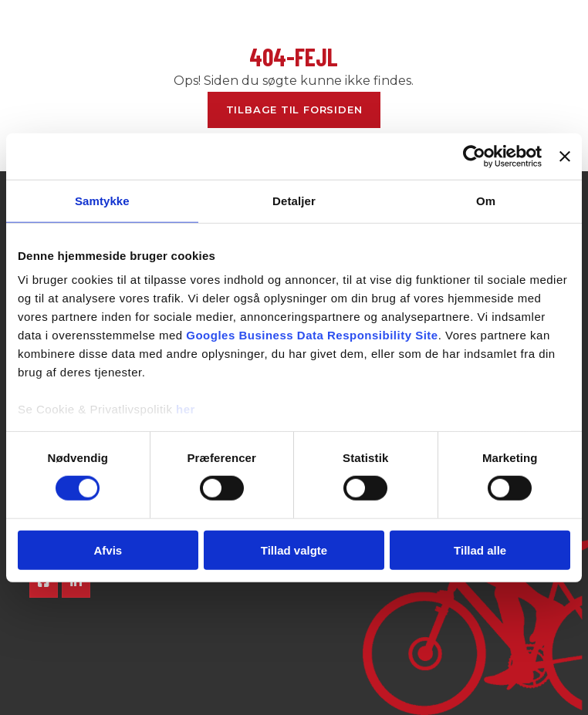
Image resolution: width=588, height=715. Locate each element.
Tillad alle (480, 550)
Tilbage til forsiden (294, 110)
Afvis (108, 550)
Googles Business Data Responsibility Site (312, 335)
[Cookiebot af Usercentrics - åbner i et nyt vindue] (474, 156)
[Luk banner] (565, 156)
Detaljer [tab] (294, 200)
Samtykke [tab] (102, 200)
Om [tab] (486, 200)
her (186, 409)
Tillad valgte (294, 550)
